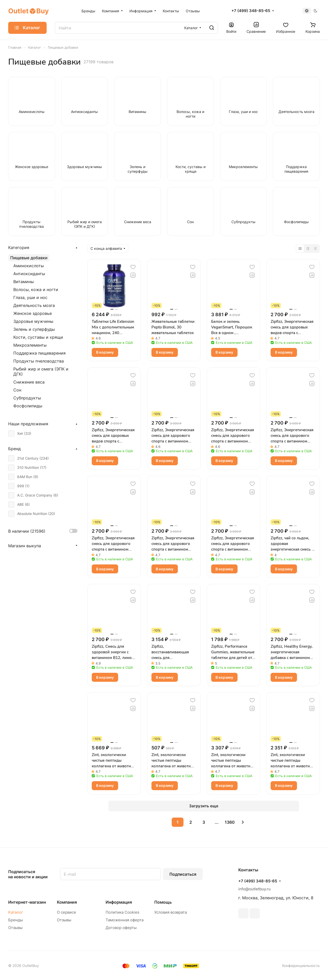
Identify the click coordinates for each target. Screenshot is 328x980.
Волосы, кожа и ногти (36, 290)
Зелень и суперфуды (34, 329)
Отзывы (15, 928)
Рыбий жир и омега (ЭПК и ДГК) (41, 372)
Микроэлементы (30, 345)
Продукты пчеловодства (39, 361)
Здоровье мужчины (33, 321)
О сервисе (66, 912)
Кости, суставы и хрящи (38, 337)
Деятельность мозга (34, 305)
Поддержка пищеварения (39, 353)
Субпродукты (27, 398)
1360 (230, 822)
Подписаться (183, 874)
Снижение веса (29, 382)
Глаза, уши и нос (30, 297)
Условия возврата (171, 912)
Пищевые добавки (29, 258)
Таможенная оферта (125, 920)
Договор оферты (121, 928)
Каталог (16, 912)
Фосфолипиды (28, 406)
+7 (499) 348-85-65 (251, 11)
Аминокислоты (29, 266)
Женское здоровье (33, 313)
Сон (17, 390)
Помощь (163, 902)
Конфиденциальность (301, 966)
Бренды (16, 920)
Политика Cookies (122, 912)
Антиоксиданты (29, 274)
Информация (119, 902)
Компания (67, 902)
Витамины (24, 282)
